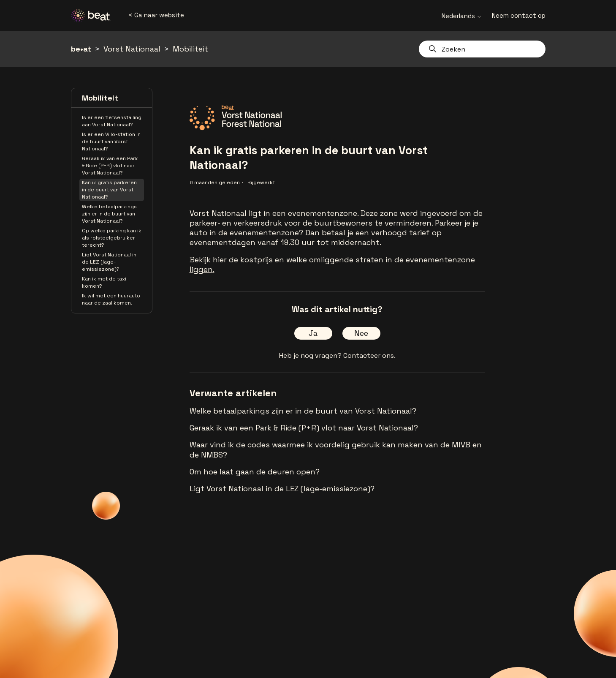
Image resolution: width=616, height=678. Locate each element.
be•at (81, 49)
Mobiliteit (190, 49)
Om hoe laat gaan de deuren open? (255, 472)
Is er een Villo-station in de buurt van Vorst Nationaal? (111, 142)
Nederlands (462, 16)
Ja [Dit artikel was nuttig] (313, 333)
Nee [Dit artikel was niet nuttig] (361, 333)
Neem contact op (519, 15)
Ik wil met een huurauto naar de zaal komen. (111, 299)
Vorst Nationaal (132, 49)
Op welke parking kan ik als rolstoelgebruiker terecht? (112, 238)
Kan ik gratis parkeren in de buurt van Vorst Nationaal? (109, 190)
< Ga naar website (156, 15)
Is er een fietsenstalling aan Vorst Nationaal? (112, 121)
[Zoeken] (482, 49)
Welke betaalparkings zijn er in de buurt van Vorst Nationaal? (109, 214)
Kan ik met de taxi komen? (104, 282)
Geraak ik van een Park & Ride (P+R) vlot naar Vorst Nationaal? (110, 166)
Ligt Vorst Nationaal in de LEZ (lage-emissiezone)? (109, 262)
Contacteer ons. (369, 355)
